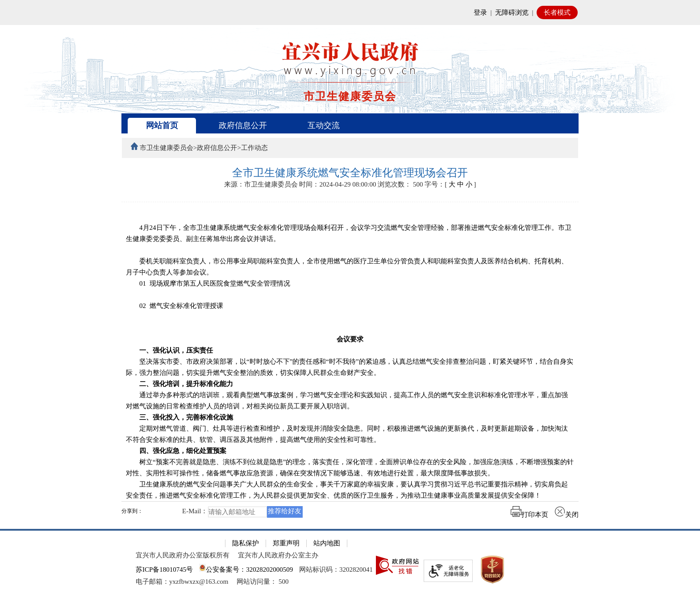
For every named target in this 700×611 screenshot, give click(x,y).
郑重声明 (286, 543)
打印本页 (529, 515)
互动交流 (324, 125)
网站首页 (162, 125)
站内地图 (327, 543)
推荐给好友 (285, 511)
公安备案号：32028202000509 (246, 569)
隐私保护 (246, 543)
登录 (480, 12)
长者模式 (557, 12)
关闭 (567, 515)
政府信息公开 (243, 125)
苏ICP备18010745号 (164, 569)
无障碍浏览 (512, 12)
